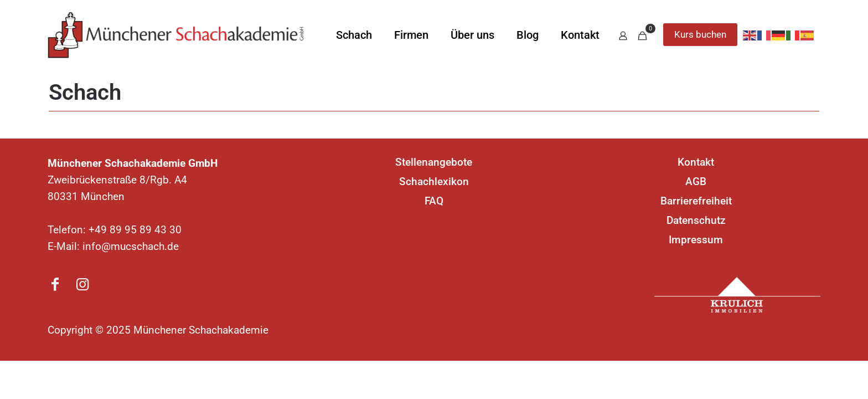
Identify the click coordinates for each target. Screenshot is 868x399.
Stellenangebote (434, 162)
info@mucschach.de (131, 246)
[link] (737, 295)
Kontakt (696, 162)
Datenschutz (696, 220)
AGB (696, 181)
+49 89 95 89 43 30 (135, 230)
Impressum (696, 240)
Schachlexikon (434, 181)
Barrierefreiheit (696, 201)
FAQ (434, 201)
